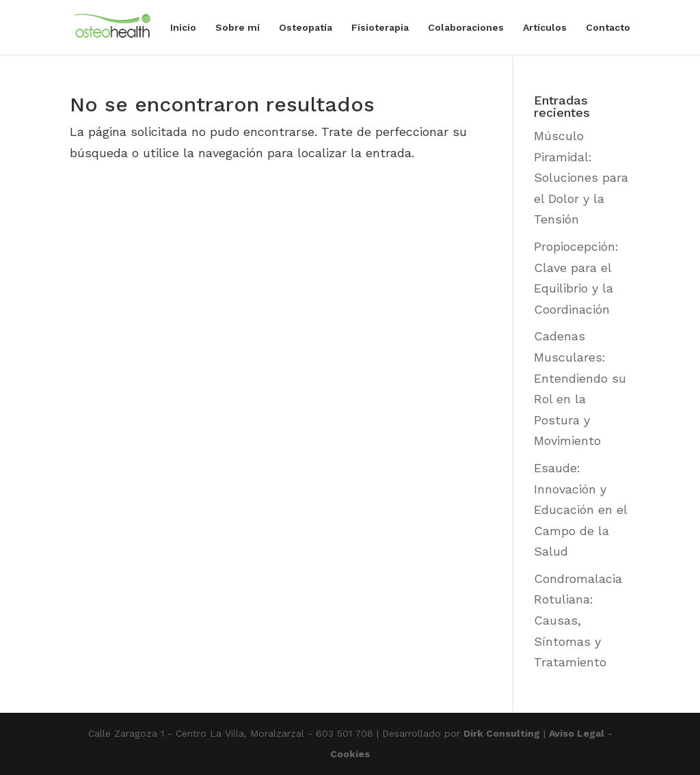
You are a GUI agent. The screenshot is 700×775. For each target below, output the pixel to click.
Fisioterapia (380, 28)
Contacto (608, 28)
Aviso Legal (577, 733)
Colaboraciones (466, 28)
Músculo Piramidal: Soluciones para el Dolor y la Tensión (581, 177)
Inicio (183, 28)
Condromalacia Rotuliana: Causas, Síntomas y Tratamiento (578, 620)
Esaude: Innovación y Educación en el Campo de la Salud (580, 509)
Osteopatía (306, 28)
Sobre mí (238, 28)
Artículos (545, 28)
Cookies (350, 754)
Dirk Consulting (502, 733)
